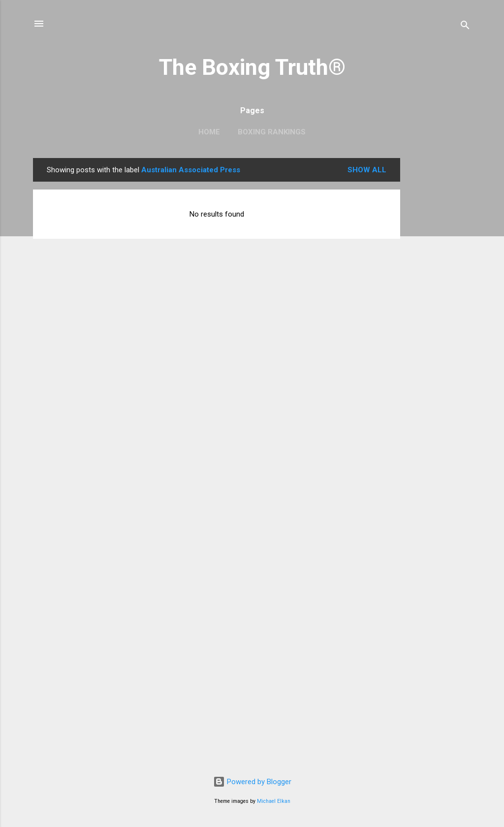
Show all (367, 170)
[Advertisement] (456, 306)
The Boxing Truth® (252, 67)
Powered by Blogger (252, 782)
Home (209, 132)
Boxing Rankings (272, 132)
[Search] (465, 27)
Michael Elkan (274, 801)
